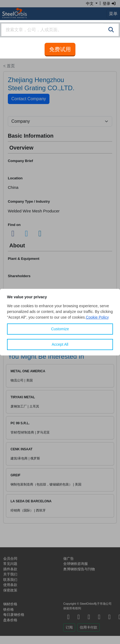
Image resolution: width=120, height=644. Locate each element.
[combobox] (60, 30)
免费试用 (60, 49)
